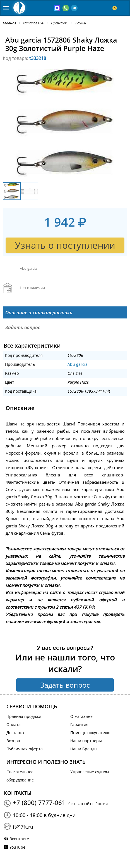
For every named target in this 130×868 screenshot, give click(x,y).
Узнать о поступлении (65, 245)
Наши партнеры (86, 741)
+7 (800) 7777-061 (39, 802)
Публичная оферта (25, 749)
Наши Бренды (84, 749)
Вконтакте (19, 839)
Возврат (14, 741)
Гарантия (79, 724)
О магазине (81, 716)
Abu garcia (78, 364)
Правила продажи (24, 716)
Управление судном (90, 772)
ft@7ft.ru (23, 827)
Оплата (14, 724)
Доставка (15, 733)
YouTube (17, 847)
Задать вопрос (65, 685)
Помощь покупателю (90, 733)
